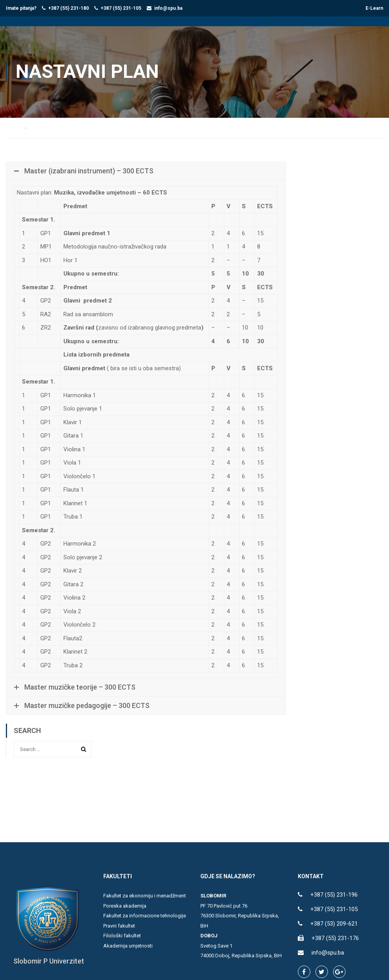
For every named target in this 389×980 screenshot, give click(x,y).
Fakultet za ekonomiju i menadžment (145, 896)
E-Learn (374, 8)
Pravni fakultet (119, 926)
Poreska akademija (125, 906)
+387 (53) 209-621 (334, 924)
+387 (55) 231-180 (68, 8)
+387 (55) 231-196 (334, 895)
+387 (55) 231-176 (335, 939)
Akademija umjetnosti (128, 946)
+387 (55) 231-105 (121, 8)
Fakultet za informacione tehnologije (145, 916)
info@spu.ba (168, 8)
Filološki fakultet (122, 936)
